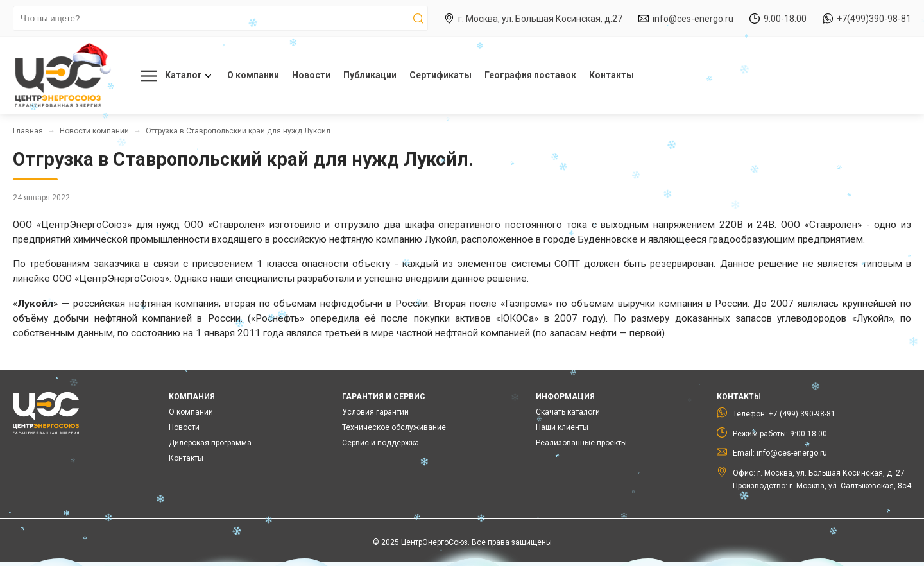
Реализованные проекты (581, 443)
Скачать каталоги (568, 412)
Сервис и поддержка (381, 443)
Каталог (174, 76)
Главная (28, 131)
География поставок (530, 75)
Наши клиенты (562, 427)
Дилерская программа (210, 443)
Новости (311, 75)
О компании (253, 75)
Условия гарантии (375, 412)
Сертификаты (441, 75)
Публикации (370, 75)
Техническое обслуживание (394, 427)
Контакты (612, 75)
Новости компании (94, 131)
